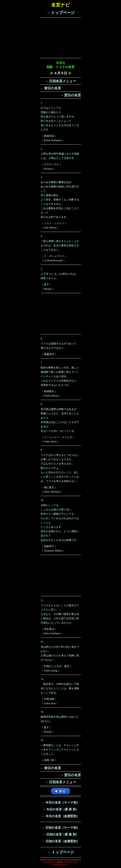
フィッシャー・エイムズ (58, 437)
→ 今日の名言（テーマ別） (61, 803)
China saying (51, 671)
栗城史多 (49, 136)
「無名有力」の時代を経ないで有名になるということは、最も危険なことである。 (60, 688)
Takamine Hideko (53, 551)
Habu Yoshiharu (52, 633)
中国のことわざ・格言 (57, 666)
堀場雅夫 (49, 391)
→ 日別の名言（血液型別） (61, 841)
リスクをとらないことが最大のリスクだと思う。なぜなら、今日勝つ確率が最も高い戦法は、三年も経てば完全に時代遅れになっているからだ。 (60, 614)
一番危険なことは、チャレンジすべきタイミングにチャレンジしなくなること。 (60, 750)
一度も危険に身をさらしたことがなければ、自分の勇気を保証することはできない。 (60, 245)
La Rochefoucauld (53, 260)
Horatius (48, 169)
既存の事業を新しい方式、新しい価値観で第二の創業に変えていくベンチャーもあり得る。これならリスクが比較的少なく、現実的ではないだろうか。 (60, 376)
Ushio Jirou (50, 703)
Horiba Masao (51, 396)
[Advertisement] (60, 38)
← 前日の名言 (51, 88)
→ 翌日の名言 (71, 95)
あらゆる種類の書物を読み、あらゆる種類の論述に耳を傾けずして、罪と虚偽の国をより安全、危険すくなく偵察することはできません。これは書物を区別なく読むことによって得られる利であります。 (60, 200)
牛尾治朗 (49, 699)
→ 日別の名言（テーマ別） (61, 828)
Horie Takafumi (52, 492)
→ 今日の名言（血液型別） (61, 816)
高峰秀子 (49, 546)
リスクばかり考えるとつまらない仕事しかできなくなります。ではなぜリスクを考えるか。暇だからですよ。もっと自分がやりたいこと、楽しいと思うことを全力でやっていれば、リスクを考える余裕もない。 (60, 468)
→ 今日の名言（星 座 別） (61, 809)
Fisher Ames (50, 441)
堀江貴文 (49, 487)
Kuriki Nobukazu (53, 140)
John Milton (50, 228)
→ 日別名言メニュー (60, 81)
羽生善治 (49, 629)
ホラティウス (52, 164)
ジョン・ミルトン (54, 223)
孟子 (46, 284)
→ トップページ (61, 13)
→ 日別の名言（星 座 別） (61, 834)
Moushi (48, 289)
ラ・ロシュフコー (54, 256)
